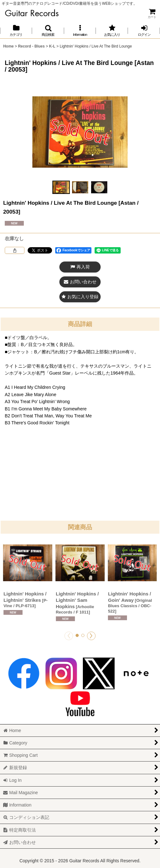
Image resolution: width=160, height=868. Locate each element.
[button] (48, 31)
